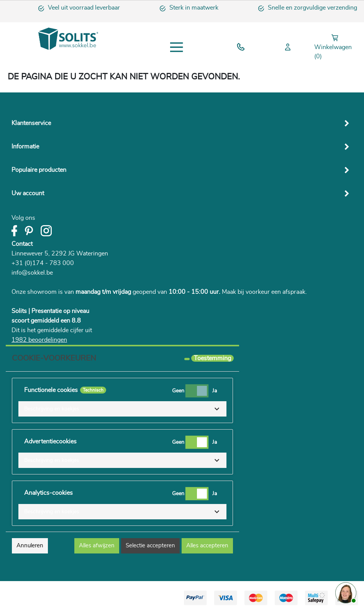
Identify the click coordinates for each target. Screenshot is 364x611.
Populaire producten (39, 170)
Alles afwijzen (97, 546)
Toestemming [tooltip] (212, 358)
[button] (122, 409)
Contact (22, 244)
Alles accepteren (207, 546)
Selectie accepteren (150, 546)
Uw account (28, 193)
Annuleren (30, 546)
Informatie (25, 147)
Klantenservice (31, 123)
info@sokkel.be (32, 273)
